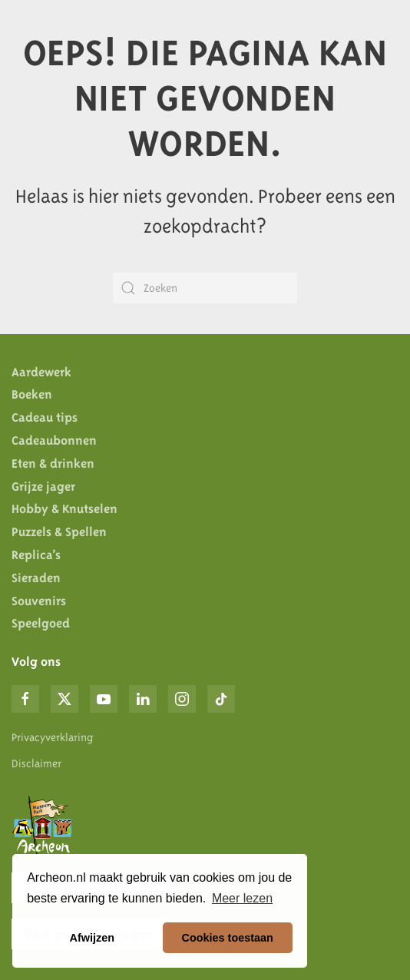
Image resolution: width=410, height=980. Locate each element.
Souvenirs (39, 601)
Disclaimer (36, 763)
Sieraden (36, 578)
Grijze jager (43, 486)
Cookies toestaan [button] (228, 938)
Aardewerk (41, 372)
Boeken (32, 394)
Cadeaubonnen (54, 440)
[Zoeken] (205, 288)
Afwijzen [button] (92, 938)
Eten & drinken (53, 463)
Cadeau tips (45, 417)
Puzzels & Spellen (59, 531)
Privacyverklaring (52, 737)
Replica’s (36, 555)
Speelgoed (41, 623)
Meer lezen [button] (242, 898)
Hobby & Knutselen (64, 508)
